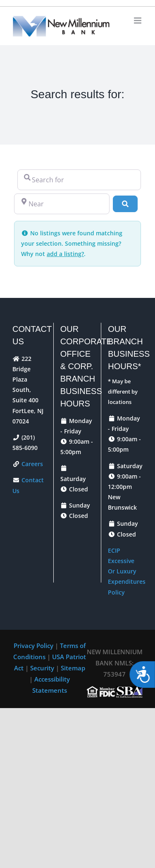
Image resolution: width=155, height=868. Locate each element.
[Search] (125, 204)
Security (43, 668)
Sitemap (73, 668)
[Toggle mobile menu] (138, 21)
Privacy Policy (34, 646)
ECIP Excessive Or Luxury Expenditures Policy (127, 571)
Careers (31, 464)
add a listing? (65, 254)
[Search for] (79, 180)
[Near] (62, 204)
